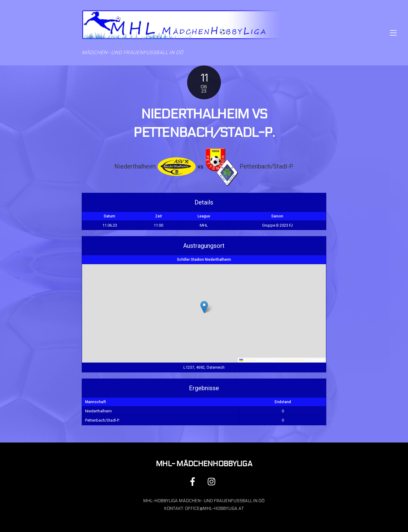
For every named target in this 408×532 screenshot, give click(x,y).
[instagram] (213, 481)
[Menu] (393, 33)
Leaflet (247, 360)
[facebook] (194, 481)
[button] (204, 307)
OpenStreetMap (291, 360)
